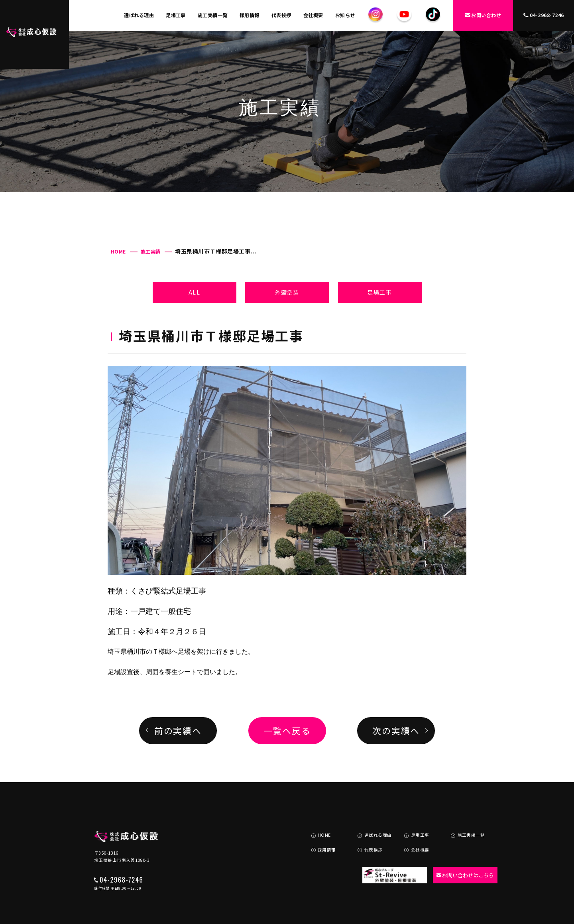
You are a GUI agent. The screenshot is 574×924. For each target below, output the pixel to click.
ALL (194, 292)
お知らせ (345, 15)
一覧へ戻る (287, 730)
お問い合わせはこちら (461, 850)
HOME (118, 251)
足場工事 (176, 15)
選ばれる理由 (139, 15)
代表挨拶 (281, 15)
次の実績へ (396, 730)
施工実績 (151, 251)
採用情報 (250, 15)
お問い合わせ (483, 15)
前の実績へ (178, 730)
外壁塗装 (287, 292)
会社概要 (313, 15)
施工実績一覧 (213, 15)
